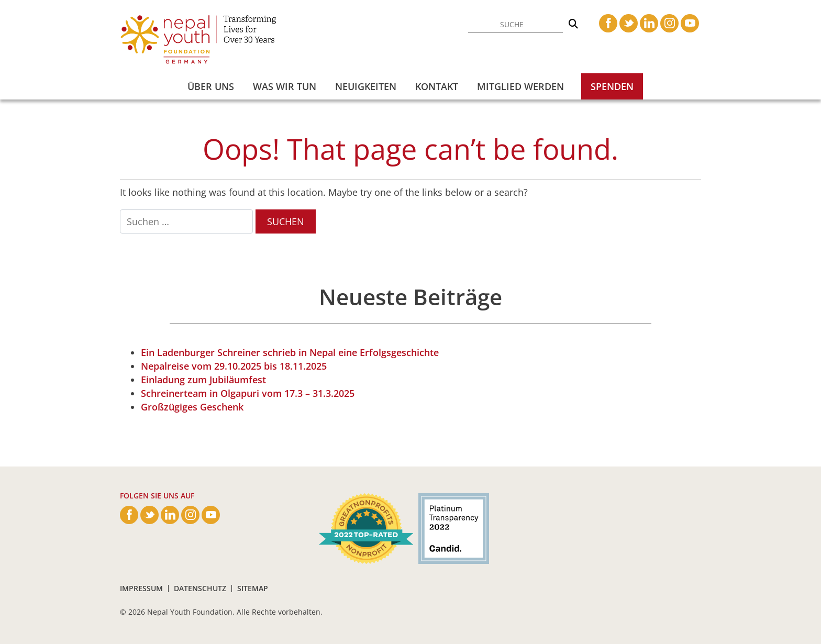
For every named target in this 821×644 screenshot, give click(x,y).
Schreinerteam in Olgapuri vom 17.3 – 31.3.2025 (248, 393)
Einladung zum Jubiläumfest (203, 380)
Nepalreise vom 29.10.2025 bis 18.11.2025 (234, 366)
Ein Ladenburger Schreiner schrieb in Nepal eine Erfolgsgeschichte (290, 352)
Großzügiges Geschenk (192, 407)
